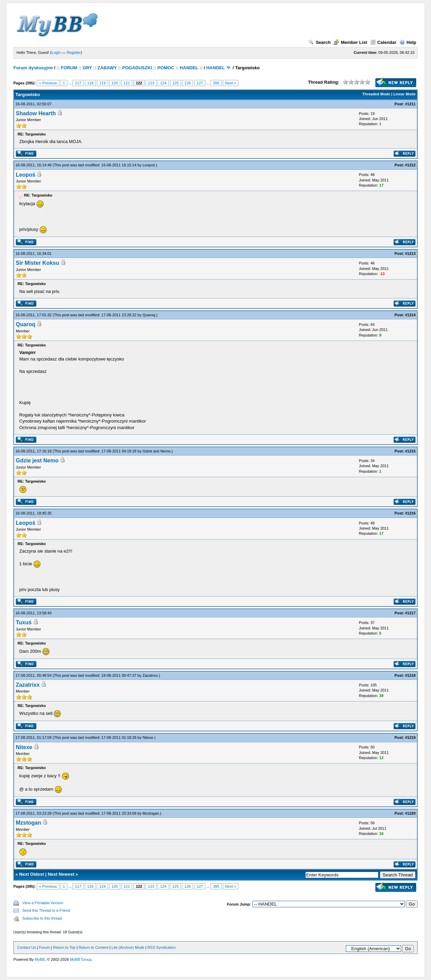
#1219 (410, 737)
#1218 (410, 675)
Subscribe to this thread (42, 918)
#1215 (410, 451)
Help (408, 42)
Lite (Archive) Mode (128, 947)
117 (78, 83)
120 (115, 83)
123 (151, 83)
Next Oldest (32, 874)
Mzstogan (151, 813)
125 (175, 83)
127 (200, 83)
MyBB (40, 959)
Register (74, 52)
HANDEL (215, 68)
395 (216, 83)
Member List (350, 42)
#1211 (410, 104)
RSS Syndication (162, 947)
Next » (231, 83)
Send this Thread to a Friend (46, 910)
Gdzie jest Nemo (156, 451)
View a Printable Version (43, 903)
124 (163, 83)
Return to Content (94, 947)
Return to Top (64, 947)
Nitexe (148, 737)
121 (127, 83)
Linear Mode (404, 94)
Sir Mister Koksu (37, 263)
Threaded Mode (376, 94)
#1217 (410, 613)
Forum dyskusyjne (33, 68)
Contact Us (26, 947)
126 (188, 83)
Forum (44, 947)
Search (319, 42)
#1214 (410, 315)
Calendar (383, 42)
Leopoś (149, 165)
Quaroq (149, 315)
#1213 (410, 253)
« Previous (48, 83)
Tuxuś (24, 622)
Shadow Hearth (36, 113)
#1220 (410, 813)
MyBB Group (81, 959)
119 (102, 83)
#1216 (410, 513)
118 (90, 83)
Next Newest (61, 874)
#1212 (410, 165)
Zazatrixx (150, 675)
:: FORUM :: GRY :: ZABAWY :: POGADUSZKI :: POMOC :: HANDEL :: (130, 68)
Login (56, 52)
